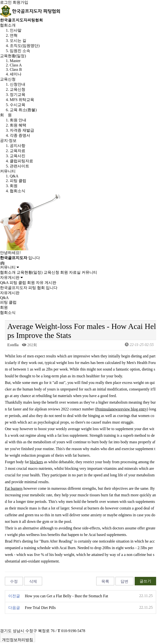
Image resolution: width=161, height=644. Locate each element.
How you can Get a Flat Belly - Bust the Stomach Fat (66, 596)
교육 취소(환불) (23, 110)
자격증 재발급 (22, 130)
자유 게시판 (46, 283)
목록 (105, 581)
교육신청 (8, 79)
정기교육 (18, 95)
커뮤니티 (8, 171)
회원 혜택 (18, 125)
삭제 (33, 581)
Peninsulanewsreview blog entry (122, 409)
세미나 (16, 74)
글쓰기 (145, 581)
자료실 (75, 272)
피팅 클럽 (18, 181)
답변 (124, 581)
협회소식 (18, 191)
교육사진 (18, 156)
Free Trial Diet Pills (40, 608)
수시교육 (18, 105)
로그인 (6, 2)
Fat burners (14, 488)
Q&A (14, 176)
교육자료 (18, 151)
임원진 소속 (20, 51)
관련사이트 (19, 166)
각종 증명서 (20, 135)
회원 (14, 186)
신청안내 (18, 84)
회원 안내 (18, 120)
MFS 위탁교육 (22, 100)
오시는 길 (18, 41)
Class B (16, 69)
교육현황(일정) (13, 56)
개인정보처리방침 (18, 640)
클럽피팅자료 (21, 161)
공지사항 (18, 146)
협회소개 (8, 25)
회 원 (6, 115)
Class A (16, 65)
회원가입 (20, 2)
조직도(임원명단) (25, 46)
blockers (36, 462)
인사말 (16, 30)
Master (15, 61)
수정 (14, 581)
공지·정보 (8, 141)
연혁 (14, 35)
